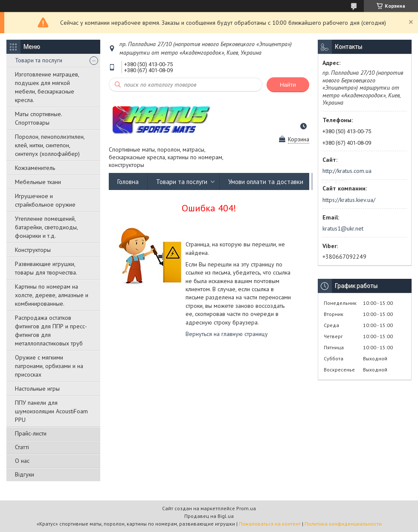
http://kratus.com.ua (347, 171)
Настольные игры (37, 389)
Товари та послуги (39, 60)
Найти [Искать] (288, 85)
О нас (22, 461)
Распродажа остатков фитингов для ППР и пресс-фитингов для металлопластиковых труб (51, 330)
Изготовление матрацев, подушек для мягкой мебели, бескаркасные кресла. (47, 87)
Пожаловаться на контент (270, 524)
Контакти (334, 182)
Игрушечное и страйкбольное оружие (45, 200)
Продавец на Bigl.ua (209, 516)
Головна (128, 182)
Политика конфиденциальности (343, 524)
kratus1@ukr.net (343, 228)
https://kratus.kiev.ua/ (349, 200)
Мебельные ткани (38, 182)
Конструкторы (33, 250)
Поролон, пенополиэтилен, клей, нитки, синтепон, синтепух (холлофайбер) (50, 145)
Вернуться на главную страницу (227, 334)
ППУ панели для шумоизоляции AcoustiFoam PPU (51, 411)
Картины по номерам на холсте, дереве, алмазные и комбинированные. (52, 295)
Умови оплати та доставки (266, 182)
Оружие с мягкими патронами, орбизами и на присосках (49, 366)
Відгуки (25, 474)
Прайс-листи (31, 433)
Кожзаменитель (35, 168)
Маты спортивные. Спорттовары (38, 118)
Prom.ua (246, 508)
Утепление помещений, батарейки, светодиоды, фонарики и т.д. (46, 227)
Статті (22, 447)
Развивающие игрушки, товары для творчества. (46, 268)
